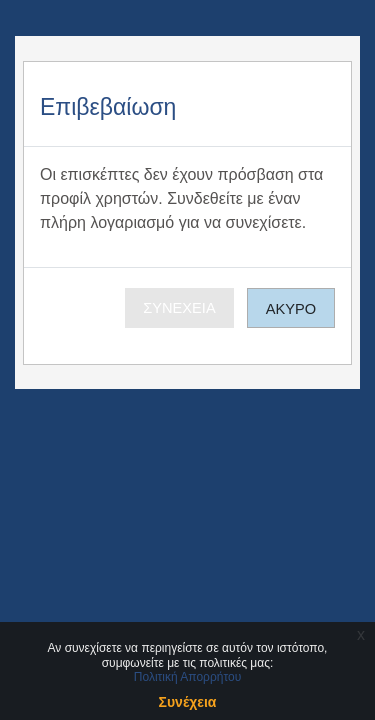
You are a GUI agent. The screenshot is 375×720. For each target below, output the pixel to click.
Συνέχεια (179, 308)
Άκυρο (291, 309)
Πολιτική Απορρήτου (187, 677)
